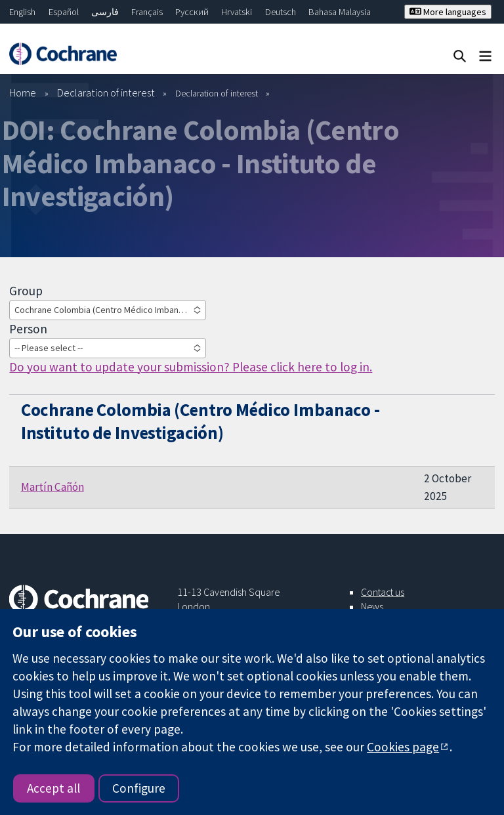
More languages (448, 12)
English (22, 12)
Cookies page (403, 747)
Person (28, 329)
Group (26, 291)
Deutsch (281, 12)
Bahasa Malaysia (340, 12)
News (372, 606)
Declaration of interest (106, 93)
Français (147, 12)
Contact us (383, 592)
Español (64, 12)
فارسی (105, 12)
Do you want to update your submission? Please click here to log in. (191, 367)
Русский (192, 12)
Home (23, 93)
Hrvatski (237, 12)
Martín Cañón (52, 487)
